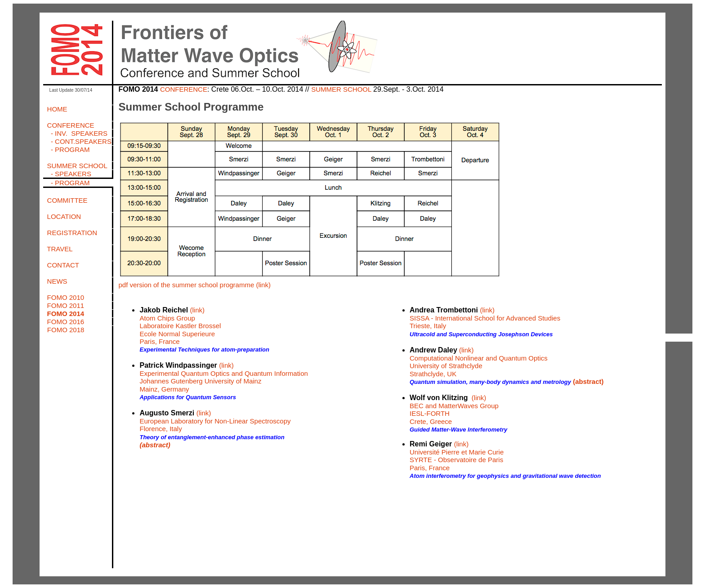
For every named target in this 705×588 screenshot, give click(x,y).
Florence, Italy (161, 429)
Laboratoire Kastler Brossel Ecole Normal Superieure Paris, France (180, 334)
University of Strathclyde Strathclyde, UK (446, 370)
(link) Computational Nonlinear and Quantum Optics (479, 354)
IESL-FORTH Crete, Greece (431, 417)
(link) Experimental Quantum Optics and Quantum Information (223, 369)
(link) (462, 444)
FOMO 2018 (66, 330)
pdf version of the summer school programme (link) (194, 285)
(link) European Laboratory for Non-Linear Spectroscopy (215, 417)
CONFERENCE (184, 89)
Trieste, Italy (428, 326)
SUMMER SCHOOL (342, 89)
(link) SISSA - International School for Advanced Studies (485, 314)
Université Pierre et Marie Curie (457, 452)
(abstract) (155, 445)
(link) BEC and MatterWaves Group (454, 402)
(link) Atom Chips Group (172, 314)
